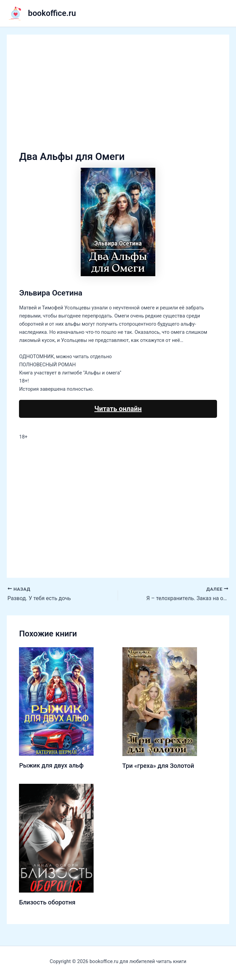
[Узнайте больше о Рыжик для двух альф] (56, 701)
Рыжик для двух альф (51, 765)
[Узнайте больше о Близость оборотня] (56, 838)
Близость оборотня (47, 902)
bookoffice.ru (52, 13)
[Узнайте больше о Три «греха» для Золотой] (160, 701)
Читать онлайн (118, 409)
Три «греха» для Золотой (158, 766)
